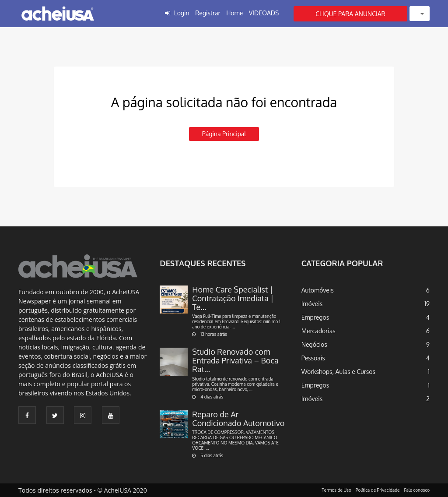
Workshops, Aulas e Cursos (338, 372)
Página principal (224, 134)
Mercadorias (318, 331)
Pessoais (313, 358)
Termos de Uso (337, 490)
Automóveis (318, 290)
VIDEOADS (264, 13)
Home (234, 13)
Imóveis (312, 304)
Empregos (315, 317)
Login (182, 13)
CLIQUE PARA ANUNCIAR (350, 14)
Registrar (208, 13)
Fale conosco (417, 490)
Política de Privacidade (378, 490)
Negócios (314, 344)
